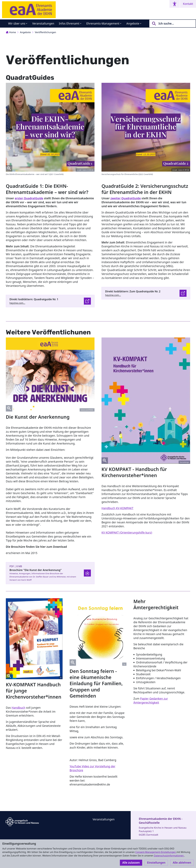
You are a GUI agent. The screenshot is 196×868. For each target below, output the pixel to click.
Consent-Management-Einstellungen (156, 852)
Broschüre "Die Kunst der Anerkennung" (36, 570)
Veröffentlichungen (45, 32)
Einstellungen (156, 863)
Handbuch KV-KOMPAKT (117, 508)
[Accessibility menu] (175, 4)
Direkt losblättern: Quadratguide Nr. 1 (34, 299)
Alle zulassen (131, 863)
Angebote (133, 24)
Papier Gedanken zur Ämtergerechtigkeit (151, 701)
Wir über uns (17, 24)
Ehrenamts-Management (103, 24)
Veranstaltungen (43, 24)
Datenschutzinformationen (169, 856)
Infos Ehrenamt (69, 24)
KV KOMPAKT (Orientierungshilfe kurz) (127, 533)
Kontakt (188, 4)
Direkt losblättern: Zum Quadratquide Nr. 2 (133, 291)
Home (11, 32)
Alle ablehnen (182, 863)
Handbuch (18, 708)
